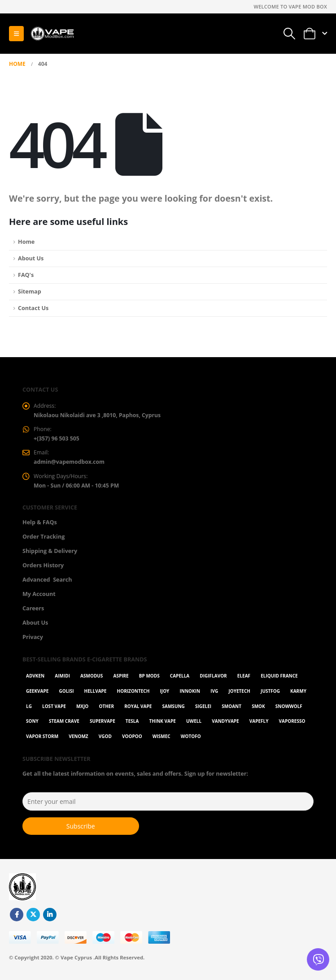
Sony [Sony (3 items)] (32, 724)
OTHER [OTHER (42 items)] (106, 709)
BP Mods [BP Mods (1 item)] (149, 679)
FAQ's (26, 275)
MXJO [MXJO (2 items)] (82, 709)
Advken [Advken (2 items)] (35, 679)
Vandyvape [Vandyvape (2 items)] (225, 724)
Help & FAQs (40, 525)
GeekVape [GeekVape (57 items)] (37, 694)
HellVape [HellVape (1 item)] (96, 694)
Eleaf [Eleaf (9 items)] (244, 679)
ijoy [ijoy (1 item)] (165, 694)
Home (26, 242)
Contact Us (33, 308)
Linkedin (50, 918)
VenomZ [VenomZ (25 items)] (78, 739)
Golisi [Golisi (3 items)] (67, 694)
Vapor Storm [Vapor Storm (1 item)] (42, 739)
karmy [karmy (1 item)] (298, 694)
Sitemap (30, 291)
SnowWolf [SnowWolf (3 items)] (289, 709)
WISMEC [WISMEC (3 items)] (161, 739)
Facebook (17, 918)
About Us (31, 258)
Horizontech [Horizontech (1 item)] (133, 694)
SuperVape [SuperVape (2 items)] (103, 724)
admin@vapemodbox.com (70, 464)
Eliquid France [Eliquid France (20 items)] (279, 679)
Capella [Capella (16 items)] (180, 679)
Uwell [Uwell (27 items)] (194, 724)
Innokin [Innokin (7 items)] (190, 694)
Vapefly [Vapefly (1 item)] (259, 724)
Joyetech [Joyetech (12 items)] (239, 694)
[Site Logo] (52, 34)
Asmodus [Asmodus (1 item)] (92, 679)
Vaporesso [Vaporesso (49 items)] (292, 724)
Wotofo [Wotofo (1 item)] (191, 739)
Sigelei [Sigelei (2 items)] (203, 709)
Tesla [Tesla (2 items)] (132, 724)
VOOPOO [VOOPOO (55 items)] (132, 739)
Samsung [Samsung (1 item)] (174, 709)
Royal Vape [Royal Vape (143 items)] (138, 709)
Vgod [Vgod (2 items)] (105, 739)
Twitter (33, 918)
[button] (16, 34)
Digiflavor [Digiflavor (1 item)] (213, 679)
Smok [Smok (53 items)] (258, 709)
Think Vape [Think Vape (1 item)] (162, 724)
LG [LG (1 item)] (29, 709)
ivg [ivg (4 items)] (214, 694)
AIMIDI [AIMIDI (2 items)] (62, 679)
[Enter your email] (168, 804)
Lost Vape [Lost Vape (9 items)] (54, 709)
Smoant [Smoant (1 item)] (231, 709)
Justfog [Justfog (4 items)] (270, 694)
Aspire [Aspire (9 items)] (121, 679)
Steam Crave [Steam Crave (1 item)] (64, 724)
